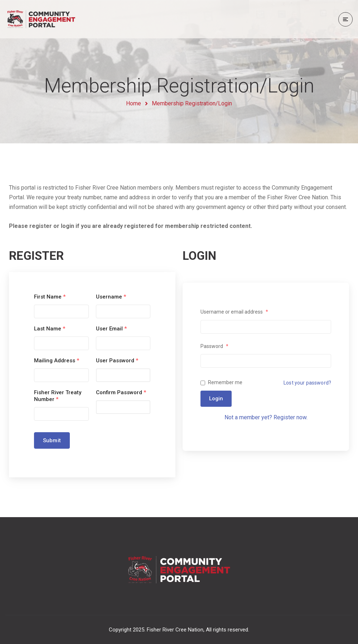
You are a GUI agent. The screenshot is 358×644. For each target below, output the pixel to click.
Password (214, 346)
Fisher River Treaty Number (58, 396)
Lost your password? (307, 383)
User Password (117, 361)
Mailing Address (57, 361)
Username (111, 297)
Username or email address (234, 312)
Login (216, 399)
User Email (111, 329)
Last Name (50, 329)
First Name (50, 297)
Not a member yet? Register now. (266, 417)
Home (134, 103)
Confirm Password (121, 392)
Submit (52, 440)
